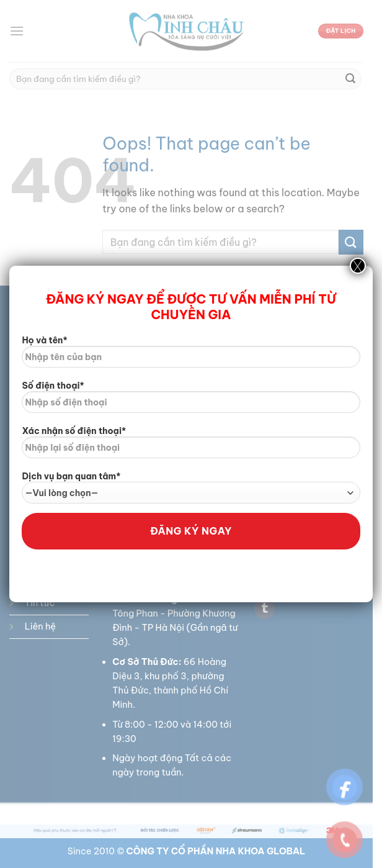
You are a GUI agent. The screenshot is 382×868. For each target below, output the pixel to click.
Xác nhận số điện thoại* (191, 446)
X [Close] (358, 266)
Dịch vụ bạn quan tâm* (191, 487)
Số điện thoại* (191, 401)
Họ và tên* (191, 356)
